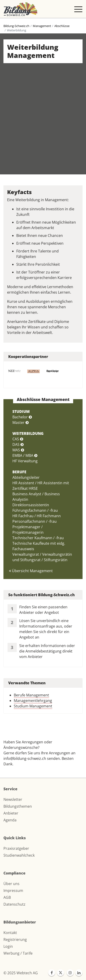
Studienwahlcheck (19, 855)
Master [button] (21, 422)
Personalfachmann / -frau (35, 521)
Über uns (11, 884)
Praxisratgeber (16, 848)
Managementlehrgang (33, 701)
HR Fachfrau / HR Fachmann (37, 516)
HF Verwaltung (25, 461)
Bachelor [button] (22, 417)
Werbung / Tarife (18, 953)
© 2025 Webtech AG (21, 973)
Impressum (13, 891)
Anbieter (11, 813)
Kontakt (10, 933)
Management (42, 26)
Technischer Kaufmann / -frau (38, 538)
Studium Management (33, 706)
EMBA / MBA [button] (25, 455)
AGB (7, 897)
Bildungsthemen (18, 806)
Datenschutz (14, 904)
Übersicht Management (31, 571)
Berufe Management (31, 695)
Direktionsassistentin (31, 505)
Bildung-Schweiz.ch (16, 26)
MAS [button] (18, 450)
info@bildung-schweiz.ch (25, 758)
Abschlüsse (62, 26)
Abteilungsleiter (26, 477)
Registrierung (15, 939)
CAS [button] (18, 439)
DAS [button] (18, 444)
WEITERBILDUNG (28, 433)
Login (8, 946)
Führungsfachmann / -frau (35, 510)
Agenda (10, 820)
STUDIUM (21, 411)
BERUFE (19, 472)
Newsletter (13, 799)
